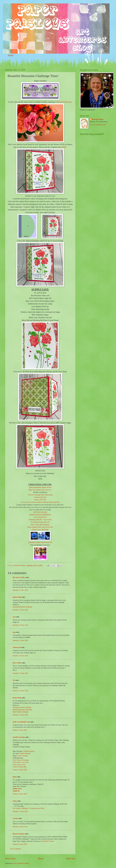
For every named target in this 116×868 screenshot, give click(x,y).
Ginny (15, 801)
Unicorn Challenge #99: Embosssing (40, 495)
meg (14, 632)
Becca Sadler (17, 663)
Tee (14, 680)
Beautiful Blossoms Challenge (22, 607)
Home (11, 55)
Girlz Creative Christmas (21, 760)
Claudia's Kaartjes (29, 751)
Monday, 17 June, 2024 (20, 811)
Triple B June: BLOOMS (40, 530)
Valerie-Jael (17, 647)
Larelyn (15, 818)
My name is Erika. (19, 577)
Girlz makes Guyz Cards (21, 762)
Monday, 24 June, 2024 (20, 827)
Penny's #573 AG (40, 500)
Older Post (70, 859)
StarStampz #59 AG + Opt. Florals (40, 520)
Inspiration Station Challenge (22, 707)
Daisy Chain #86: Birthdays (40, 525)
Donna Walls (17, 597)
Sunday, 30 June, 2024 (20, 844)
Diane (15, 777)
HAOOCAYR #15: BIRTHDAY (40, 515)
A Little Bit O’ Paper (47, 841)
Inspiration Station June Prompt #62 (40, 542)
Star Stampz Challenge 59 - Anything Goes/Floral (29, 808)
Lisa (14, 617)
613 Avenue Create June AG (40, 522)
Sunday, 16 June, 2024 (20, 730)
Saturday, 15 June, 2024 (20, 590)
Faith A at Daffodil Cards (21, 722)
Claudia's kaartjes (19, 737)
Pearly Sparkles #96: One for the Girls (40, 527)
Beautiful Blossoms (64, 102)
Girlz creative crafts (19, 765)
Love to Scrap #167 (40, 517)
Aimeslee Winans (98, 119)
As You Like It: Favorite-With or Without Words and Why (40, 502)
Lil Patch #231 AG (40, 497)
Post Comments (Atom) (21, 863)
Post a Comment (16, 849)
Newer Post (10, 859)
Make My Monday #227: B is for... (40, 490)
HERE (64, 147)
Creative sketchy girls (20, 767)
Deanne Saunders (19, 834)
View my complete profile (98, 125)
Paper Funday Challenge (21, 712)
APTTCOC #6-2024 (40, 512)
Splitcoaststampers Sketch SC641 (40, 487)
